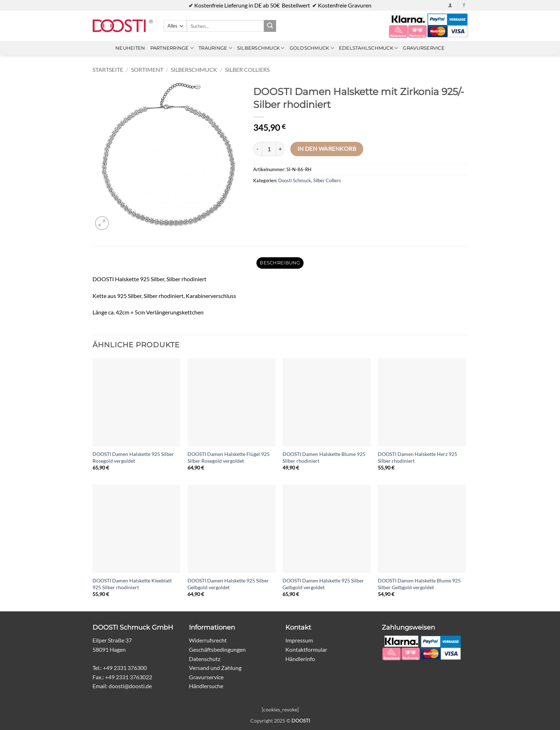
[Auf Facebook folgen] (464, 5)
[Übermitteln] (270, 26)
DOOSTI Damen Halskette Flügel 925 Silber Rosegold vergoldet (229, 457)
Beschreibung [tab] (280, 263)
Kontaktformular (306, 649)
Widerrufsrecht (208, 640)
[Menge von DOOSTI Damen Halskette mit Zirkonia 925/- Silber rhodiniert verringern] (257, 149)
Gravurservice (424, 48)
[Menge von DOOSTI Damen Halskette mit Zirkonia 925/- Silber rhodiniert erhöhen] (280, 149)
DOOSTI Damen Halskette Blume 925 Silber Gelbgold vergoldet (419, 584)
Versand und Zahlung (215, 668)
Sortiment (147, 69)
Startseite (108, 69)
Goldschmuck (312, 48)
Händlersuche (206, 686)
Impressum (299, 640)
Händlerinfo (300, 659)
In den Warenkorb (327, 149)
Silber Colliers (247, 69)
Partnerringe (172, 48)
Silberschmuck (261, 48)
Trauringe (215, 48)
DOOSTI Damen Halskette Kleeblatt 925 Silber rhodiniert (132, 584)
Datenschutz (205, 659)
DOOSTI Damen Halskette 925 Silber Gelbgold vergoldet (228, 584)
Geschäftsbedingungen (217, 649)
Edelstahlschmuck (369, 48)
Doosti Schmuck (295, 180)
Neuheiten (130, 48)
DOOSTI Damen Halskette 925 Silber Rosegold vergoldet (133, 457)
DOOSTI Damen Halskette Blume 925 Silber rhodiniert (324, 457)
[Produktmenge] (269, 149)
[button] (450, 5)
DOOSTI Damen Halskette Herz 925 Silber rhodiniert (417, 457)
